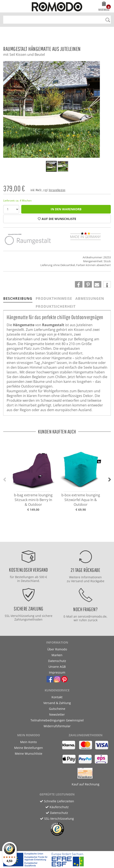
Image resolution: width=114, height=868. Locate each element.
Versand (77, 581)
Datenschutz (57, 661)
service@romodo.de (92, 616)
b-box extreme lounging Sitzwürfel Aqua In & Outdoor (81, 500)
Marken (57, 655)
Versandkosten (57, 190)
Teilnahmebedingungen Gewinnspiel (57, 720)
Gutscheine (57, 709)
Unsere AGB (57, 667)
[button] (104, 7)
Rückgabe (97, 581)
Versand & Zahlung (57, 703)
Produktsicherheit (56, 306)
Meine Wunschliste (29, 754)
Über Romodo (57, 649)
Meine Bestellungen (29, 748)
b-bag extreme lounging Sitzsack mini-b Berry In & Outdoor (33, 500)
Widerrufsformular (57, 726)
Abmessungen (90, 298)
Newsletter (57, 714)
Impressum (57, 672)
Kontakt (57, 697)
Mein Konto (28, 742)
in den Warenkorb (66, 209)
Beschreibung (18, 298)
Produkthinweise (54, 298)
